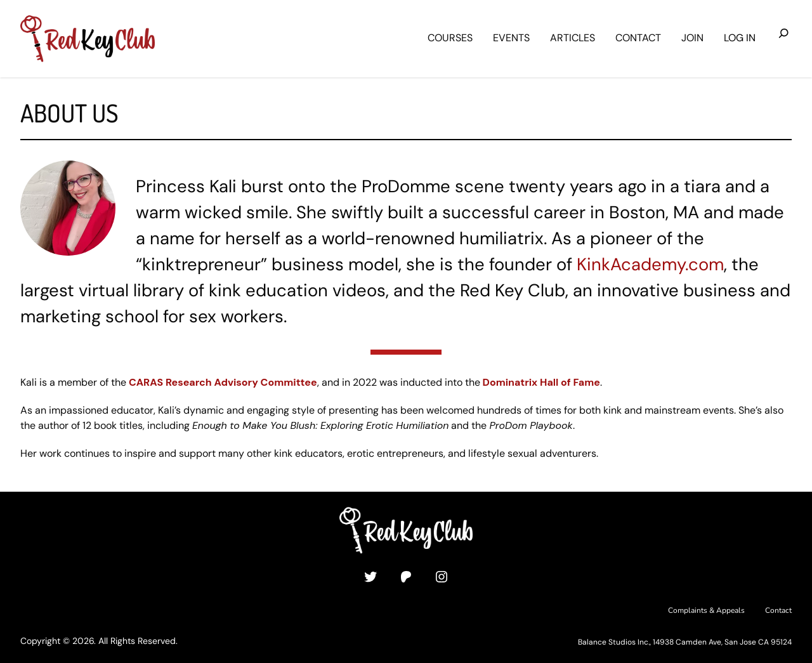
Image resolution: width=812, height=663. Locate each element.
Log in (740, 38)
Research (189, 382)
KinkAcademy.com (650, 264)
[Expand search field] (784, 39)
